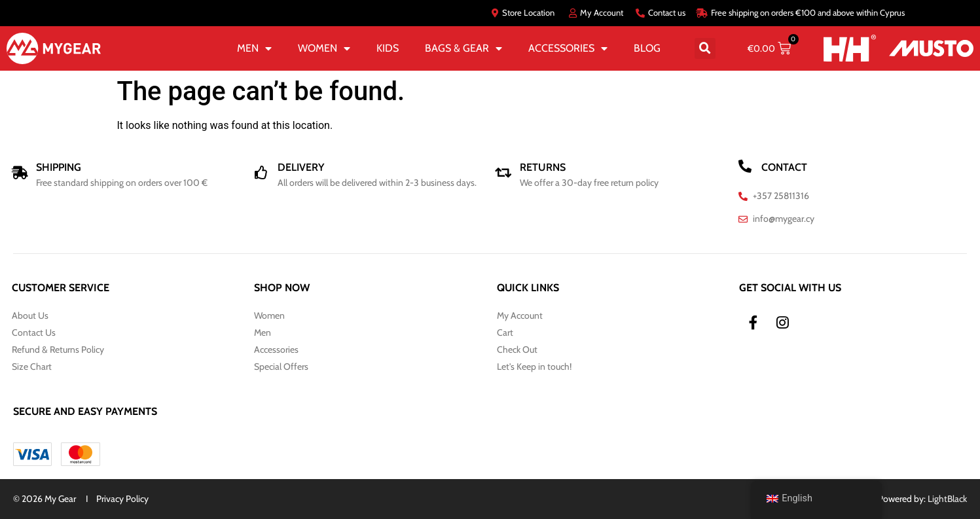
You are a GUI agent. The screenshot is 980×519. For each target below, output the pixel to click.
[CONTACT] (745, 166)
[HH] (850, 48)
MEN (254, 48)
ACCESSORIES (568, 48)
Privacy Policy (122, 499)
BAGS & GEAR (463, 48)
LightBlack (947, 499)
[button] (705, 48)
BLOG (647, 48)
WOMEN (324, 48)
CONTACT (784, 167)
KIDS (388, 48)
